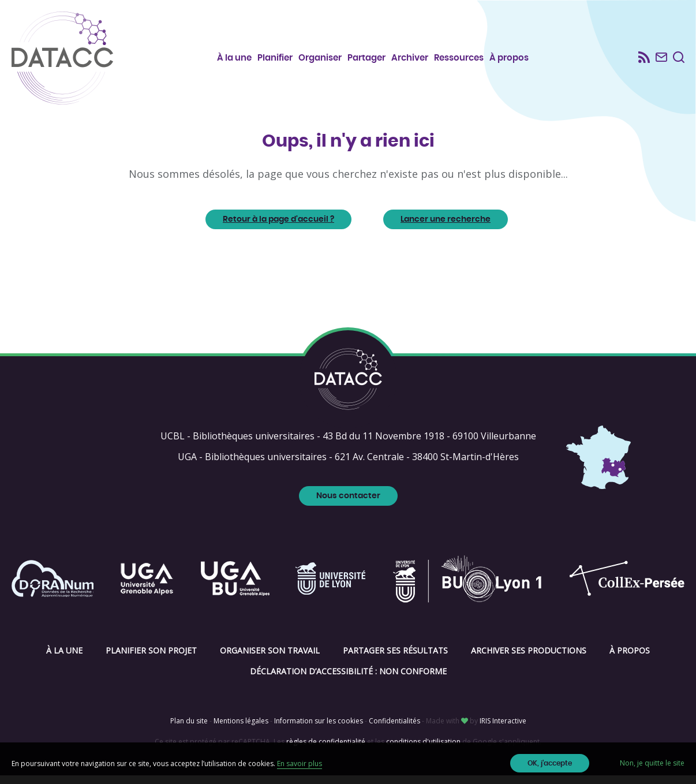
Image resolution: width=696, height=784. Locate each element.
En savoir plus (300, 764)
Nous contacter (348, 505)
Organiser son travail (270, 659)
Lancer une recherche (446, 228)
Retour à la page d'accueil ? (278, 228)
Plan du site (189, 729)
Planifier (276, 58)
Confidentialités (394, 729)
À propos (510, 58)
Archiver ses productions (529, 659)
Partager (367, 58)
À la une (235, 58)
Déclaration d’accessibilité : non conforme (348, 680)
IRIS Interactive (503, 729)
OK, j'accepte (550, 763)
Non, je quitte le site (652, 763)
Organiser (321, 58)
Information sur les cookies (319, 729)
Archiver (410, 58)
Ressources (459, 58)
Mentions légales (241, 729)
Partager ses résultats (395, 659)
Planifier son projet (151, 659)
